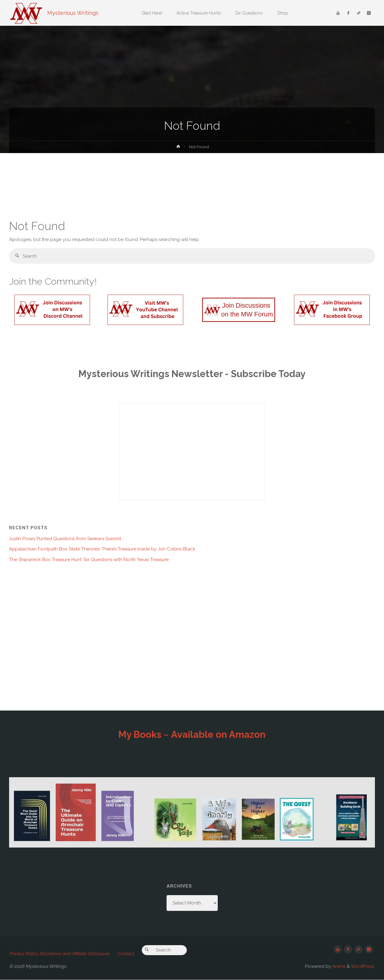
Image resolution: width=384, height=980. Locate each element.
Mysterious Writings (73, 13)
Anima (338, 967)
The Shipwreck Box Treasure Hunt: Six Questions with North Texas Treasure (89, 560)
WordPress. (363, 967)
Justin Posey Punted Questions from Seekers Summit (65, 539)
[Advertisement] (192, 185)
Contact (126, 954)
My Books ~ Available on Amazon (192, 735)
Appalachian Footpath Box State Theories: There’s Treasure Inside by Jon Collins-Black (102, 549)
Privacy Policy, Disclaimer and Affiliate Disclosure (59, 954)
